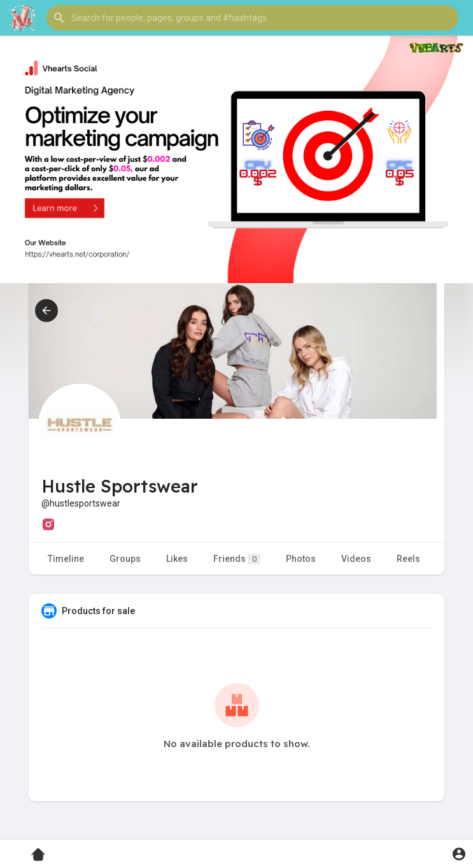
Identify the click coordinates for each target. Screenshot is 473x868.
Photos (301, 559)
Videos (356, 559)
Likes (177, 559)
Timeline (66, 559)
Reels (408, 559)
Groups (125, 559)
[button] (252, 18)
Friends (237, 559)
